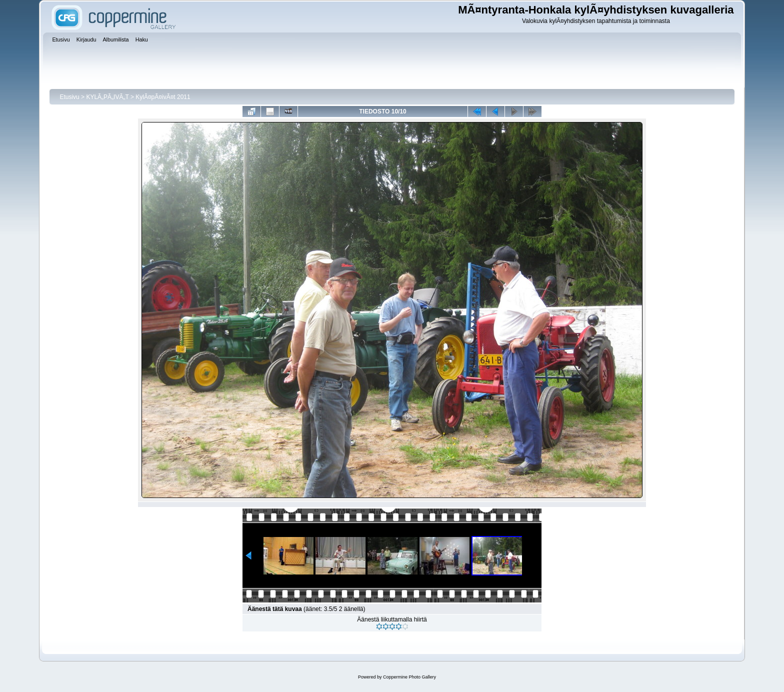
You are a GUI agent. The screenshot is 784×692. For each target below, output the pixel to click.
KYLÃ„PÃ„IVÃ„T (108, 97)
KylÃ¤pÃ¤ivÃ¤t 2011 (163, 97)
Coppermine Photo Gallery (409, 677)
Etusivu (69, 97)
